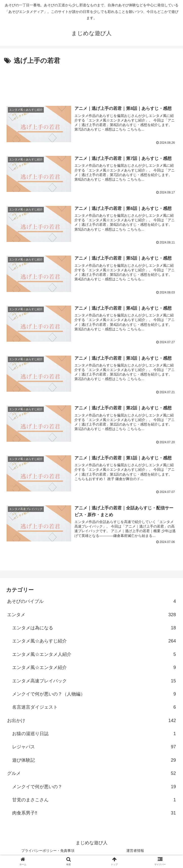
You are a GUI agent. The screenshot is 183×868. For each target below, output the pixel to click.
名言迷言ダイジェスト (94, 708)
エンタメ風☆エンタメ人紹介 (94, 655)
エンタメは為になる (94, 629)
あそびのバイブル (91, 602)
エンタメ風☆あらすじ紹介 (94, 642)
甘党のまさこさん (94, 801)
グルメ (91, 774)
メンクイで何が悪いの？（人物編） (94, 695)
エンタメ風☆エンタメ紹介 (94, 668)
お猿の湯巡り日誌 (94, 735)
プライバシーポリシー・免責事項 (48, 852)
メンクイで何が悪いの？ (94, 788)
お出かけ (91, 722)
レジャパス (94, 748)
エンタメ (91, 616)
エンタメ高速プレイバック (94, 682)
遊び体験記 (94, 761)
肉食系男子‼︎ (94, 814)
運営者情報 (135, 852)
